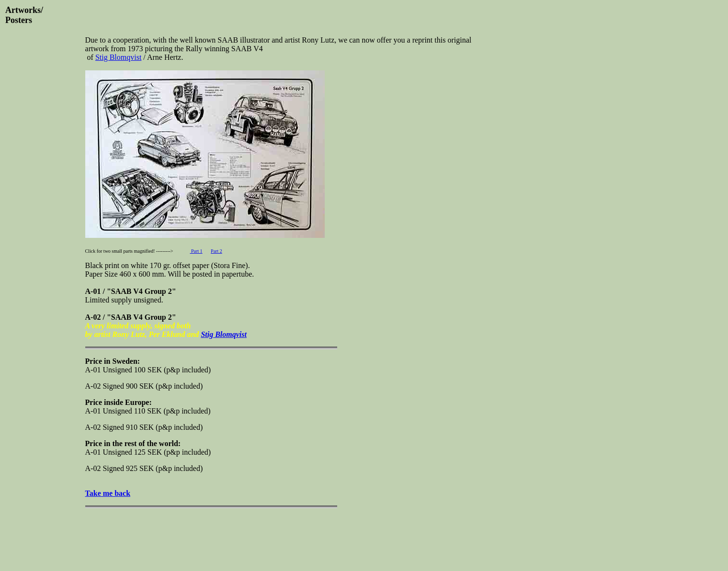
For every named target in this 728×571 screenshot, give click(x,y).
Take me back (108, 493)
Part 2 (216, 251)
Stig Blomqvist (118, 57)
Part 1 (196, 251)
